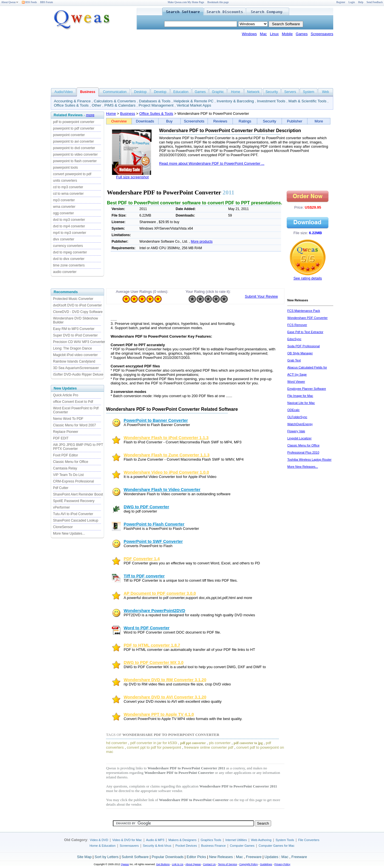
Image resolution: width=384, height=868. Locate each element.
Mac (263, 34)
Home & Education (103, 846)
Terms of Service (227, 864)
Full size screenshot (133, 177)
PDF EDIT (61, 438)
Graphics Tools (211, 840)
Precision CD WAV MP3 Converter (79, 342)
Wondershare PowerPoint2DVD (154, 611)
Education (181, 92)
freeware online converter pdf (209, 747)
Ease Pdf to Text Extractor (305, 332)
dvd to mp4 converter (69, 226)
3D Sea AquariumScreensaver (76, 368)
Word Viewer (296, 382)
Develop (160, 92)
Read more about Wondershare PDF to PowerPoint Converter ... (212, 163)
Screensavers (322, 34)
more (90, 115)
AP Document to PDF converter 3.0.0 (160, 593)
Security (272, 92)
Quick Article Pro (66, 395)
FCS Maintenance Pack (304, 311)
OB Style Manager (300, 353)
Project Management (156, 105)
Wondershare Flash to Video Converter (162, 490)
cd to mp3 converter (68, 187)
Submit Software (135, 857)
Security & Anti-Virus (157, 846)
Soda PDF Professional (303, 346)
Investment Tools (271, 101)
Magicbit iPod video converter (75, 355)
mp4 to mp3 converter (70, 233)
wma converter (64, 207)
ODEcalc (293, 410)
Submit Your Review (261, 296)
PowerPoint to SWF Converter (153, 541)
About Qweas (10, 2)
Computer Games (242, 846)
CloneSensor (63, 527)
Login (352, 2)
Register (341, 2)
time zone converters (69, 265)
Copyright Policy (249, 864)
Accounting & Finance (72, 101)
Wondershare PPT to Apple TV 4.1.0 (159, 714)
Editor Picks (196, 857)
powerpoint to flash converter (75, 161)
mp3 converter (64, 200)
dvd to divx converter (69, 259)
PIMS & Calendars (120, 105)
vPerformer (61, 507)
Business (128, 114)
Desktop (140, 92)
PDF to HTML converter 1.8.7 (152, 645)
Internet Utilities (236, 840)
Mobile (287, 34)
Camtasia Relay (65, 468)
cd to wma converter (68, 194)
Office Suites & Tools (71, 105)
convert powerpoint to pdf (72, 174)
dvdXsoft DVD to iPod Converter (77, 305)
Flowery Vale (296, 431)
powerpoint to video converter (75, 154)
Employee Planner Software (307, 389)
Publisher (295, 121)
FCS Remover (297, 325)
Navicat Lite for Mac (301, 403)
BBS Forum (47, 2)
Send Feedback (375, 2)
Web (325, 92)
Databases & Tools (155, 101)
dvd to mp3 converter (69, 220)
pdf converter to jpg (248, 743)
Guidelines (266, 864)
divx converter (64, 239)
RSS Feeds (29, 2)
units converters (65, 181)
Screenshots (194, 121)
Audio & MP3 (155, 840)
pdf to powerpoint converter (74, 122)
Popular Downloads (168, 857)
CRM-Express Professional (73, 481)
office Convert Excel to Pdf (73, 402)
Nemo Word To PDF (68, 419)
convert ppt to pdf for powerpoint (154, 747)
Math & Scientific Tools (307, 101)
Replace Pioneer (66, 432)
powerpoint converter (69, 135)
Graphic (218, 92)
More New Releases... (303, 467)
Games (302, 34)
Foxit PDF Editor (66, 455)
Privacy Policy (282, 864)
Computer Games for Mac (277, 846)
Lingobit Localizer (299, 438)
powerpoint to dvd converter (74, 148)
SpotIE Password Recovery (74, 501)
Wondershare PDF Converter (307, 318)
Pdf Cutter (61, 488)
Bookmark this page (218, 2)
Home (236, 92)
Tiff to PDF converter (144, 576)
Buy (169, 121)
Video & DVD (99, 840)
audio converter (65, 272)
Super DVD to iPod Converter (75, 335)
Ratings (245, 121)
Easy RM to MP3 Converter (74, 329)
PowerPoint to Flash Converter (154, 524)
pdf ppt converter (193, 743)
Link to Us (178, 864)
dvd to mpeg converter (70, 252)
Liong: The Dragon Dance (72, 348)
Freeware (254, 857)
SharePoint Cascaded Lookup (76, 520)
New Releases (221, 857)
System (309, 92)
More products (202, 242)
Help (361, 2)
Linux (274, 34)
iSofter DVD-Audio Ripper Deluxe (78, 374)
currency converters (68, 246)
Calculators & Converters (115, 101)
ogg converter (63, 213)
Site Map (84, 857)
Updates (271, 857)
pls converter (220, 743)
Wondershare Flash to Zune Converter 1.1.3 (167, 455)
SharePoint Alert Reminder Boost (78, 494)
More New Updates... (69, 533)
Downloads (145, 121)
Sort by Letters (106, 857)
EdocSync (294, 339)
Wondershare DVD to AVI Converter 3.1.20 (165, 697)
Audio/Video (64, 92)
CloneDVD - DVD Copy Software (78, 312)
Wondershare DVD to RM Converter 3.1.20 (165, 680)
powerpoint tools (65, 168)
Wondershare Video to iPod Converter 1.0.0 (166, 472)
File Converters (309, 840)
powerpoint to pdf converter (74, 128)
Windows (249, 34)
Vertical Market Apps (194, 105)
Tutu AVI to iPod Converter (73, 514)
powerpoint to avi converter (73, 141)
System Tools (285, 840)
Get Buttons (163, 864)
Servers (290, 92)
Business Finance (213, 846)
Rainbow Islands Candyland (74, 361)
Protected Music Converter (73, 299)
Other (97, 105)
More (319, 121)
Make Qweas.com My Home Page (186, 2)
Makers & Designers (182, 840)
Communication (115, 92)
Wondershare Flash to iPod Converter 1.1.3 (166, 438)
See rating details (308, 278)
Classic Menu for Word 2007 (74, 425)
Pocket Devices (186, 846)
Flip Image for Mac (300, 396)
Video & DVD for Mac (127, 840)
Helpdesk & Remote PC (194, 101)
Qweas (125, 864)
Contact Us (209, 864)
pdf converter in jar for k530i (154, 743)
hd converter (117, 743)
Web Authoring (261, 840)
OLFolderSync (297, 417)
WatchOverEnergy (300, 424)
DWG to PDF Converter (146, 507)
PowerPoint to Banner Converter (156, 420)
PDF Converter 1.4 (142, 559)
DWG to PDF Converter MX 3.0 (154, 662)
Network (253, 92)
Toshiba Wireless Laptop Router (309, 460)
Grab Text (294, 360)
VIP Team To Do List (68, 475)
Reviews (220, 121)
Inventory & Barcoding (235, 101)
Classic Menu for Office (71, 462)
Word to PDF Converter (147, 628)
